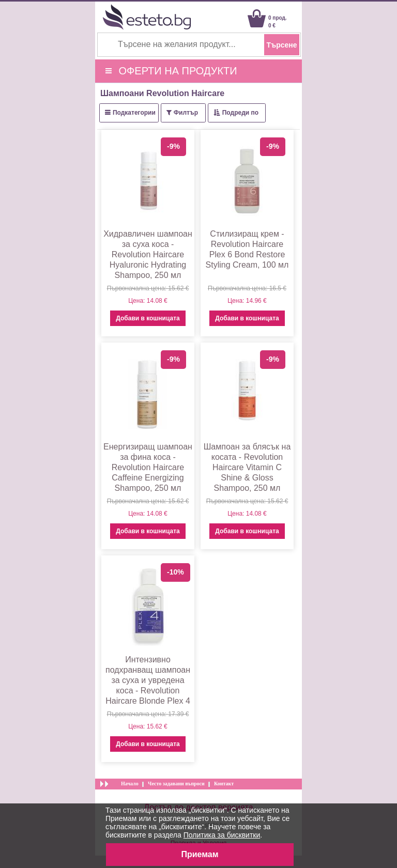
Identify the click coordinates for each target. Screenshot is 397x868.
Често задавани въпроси (176, 784)
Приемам (200, 854)
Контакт (224, 784)
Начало (130, 784)
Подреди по (240, 113)
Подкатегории (134, 113)
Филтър (186, 113)
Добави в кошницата (148, 318)
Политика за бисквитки (222, 835)
